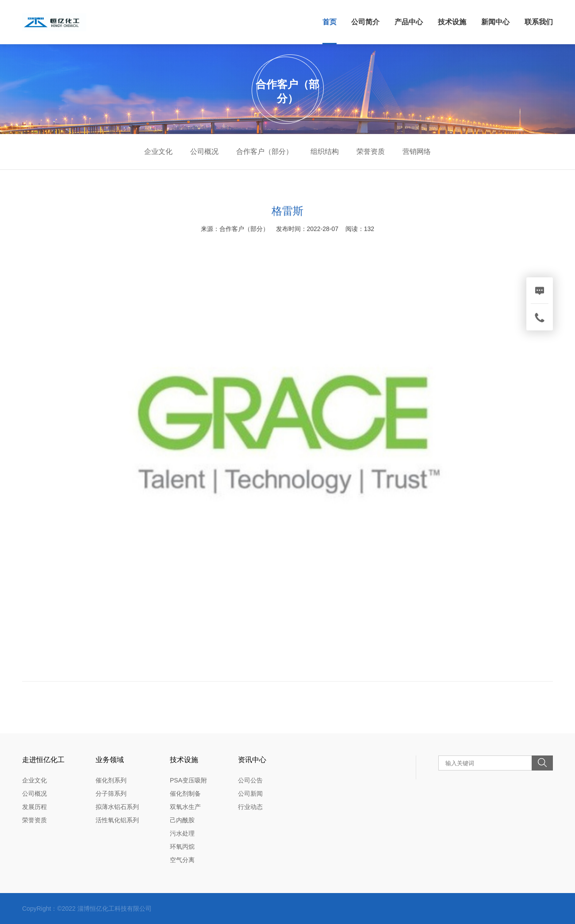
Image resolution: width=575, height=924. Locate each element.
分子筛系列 (111, 794)
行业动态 (250, 807)
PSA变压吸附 (188, 780)
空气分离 (182, 860)
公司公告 (250, 780)
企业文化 (158, 151)
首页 (330, 22)
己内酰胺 (182, 820)
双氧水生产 (185, 807)
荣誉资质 (371, 151)
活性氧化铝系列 (117, 820)
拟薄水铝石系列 (117, 807)
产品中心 (409, 22)
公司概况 (204, 151)
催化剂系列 (111, 780)
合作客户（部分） (264, 151)
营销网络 (417, 151)
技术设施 (452, 22)
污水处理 (182, 833)
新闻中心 (495, 22)
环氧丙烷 (182, 847)
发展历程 (34, 807)
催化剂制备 (185, 794)
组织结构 (325, 151)
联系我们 (539, 22)
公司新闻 (250, 794)
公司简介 (365, 22)
